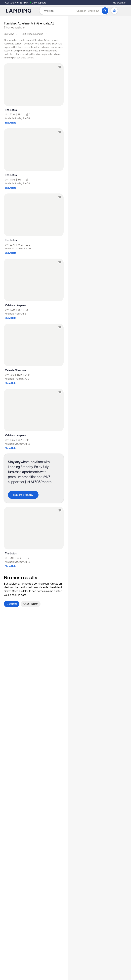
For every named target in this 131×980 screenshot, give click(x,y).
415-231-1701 (22, 3)
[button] (88, 11)
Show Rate (11, 123)
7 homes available (14, 27)
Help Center (119, 3)
